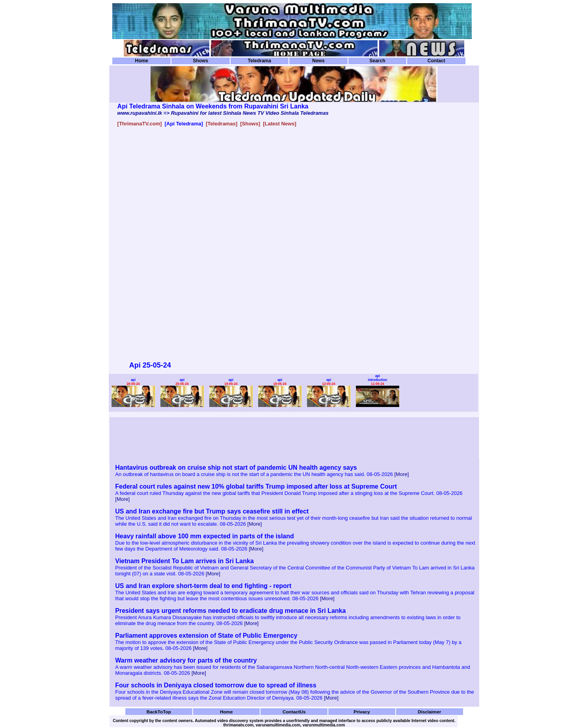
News (318, 61)
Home (142, 61)
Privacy (362, 712)
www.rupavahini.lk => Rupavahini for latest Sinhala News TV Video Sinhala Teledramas (223, 113)
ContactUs (294, 712)
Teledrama (260, 61)
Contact (436, 61)
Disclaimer (429, 712)
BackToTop (159, 712)
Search (377, 61)
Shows (200, 61)
